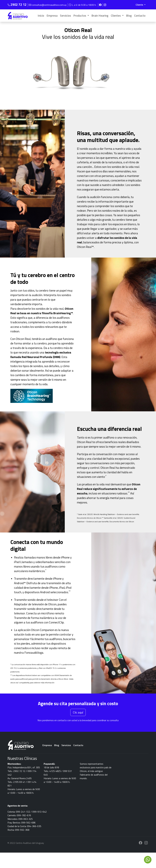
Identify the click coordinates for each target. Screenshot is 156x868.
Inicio (41, 15)
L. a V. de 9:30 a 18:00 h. (83, 5)
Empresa (52, 15)
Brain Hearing (100, 15)
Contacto (140, 15)
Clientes (116, 15)
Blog (129, 15)
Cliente (140, 5)
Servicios (65, 15)
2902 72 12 (19, 5)
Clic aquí (78, 712)
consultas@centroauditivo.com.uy (48, 5)
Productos (80, 15)
